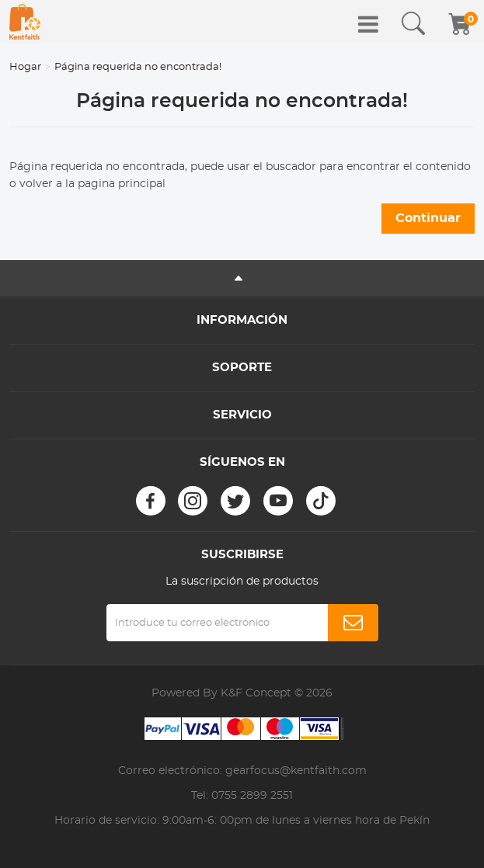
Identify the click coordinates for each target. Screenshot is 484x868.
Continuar (428, 218)
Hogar (25, 67)
